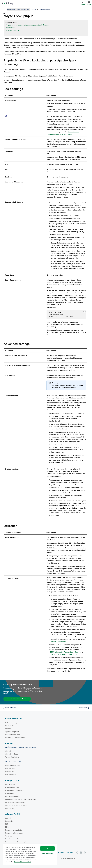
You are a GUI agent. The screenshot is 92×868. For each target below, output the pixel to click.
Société (8, 818)
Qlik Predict (9, 771)
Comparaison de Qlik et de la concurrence (21, 799)
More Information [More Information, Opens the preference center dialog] (47, 854)
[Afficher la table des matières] (4, 10)
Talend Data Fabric (12, 757)
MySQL (34, 10)
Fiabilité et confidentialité (14, 790)
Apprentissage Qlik (12, 732)
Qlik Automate (10, 774)
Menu (89, 4)
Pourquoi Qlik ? (11, 784)
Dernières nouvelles (13, 839)
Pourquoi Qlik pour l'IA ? (14, 796)
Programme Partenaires (14, 833)
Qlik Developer (11, 726)
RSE (7, 824)
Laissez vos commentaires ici (17, 699)
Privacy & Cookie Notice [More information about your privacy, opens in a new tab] (23, 862)
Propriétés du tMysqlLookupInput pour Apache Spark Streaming (28, 25)
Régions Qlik (10, 808)
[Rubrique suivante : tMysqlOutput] (69, 708)
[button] (84, 312)
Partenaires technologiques (15, 802)
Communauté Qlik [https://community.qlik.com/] (65, 853)
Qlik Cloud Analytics (12, 765)
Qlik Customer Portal (13, 735)
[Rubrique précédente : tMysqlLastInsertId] (23, 708)
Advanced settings (12, 30)
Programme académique (14, 830)
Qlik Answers (10, 768)
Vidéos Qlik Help (11, 723)
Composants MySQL (45, 10)
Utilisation (9, 33)
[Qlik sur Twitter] (77, 853)
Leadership (9, 821)
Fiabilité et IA (10, 793)
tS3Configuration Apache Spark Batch (63, 654)
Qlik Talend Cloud (12, 754)
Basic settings (11, 28)
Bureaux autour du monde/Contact (18, 842)
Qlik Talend (9, 751)
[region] (30, 854)
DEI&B (7, 827)
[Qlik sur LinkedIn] (81, 853)
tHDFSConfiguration (58, 641)
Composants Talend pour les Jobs (18, 10)
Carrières (9, 836)
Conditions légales (67, 858)
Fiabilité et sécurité (12, 787)
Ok (47, 848)
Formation (9, 729)
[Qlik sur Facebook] (85, 853)
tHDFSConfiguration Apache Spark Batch (64, 652)
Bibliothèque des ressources (16, 738)
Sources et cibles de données (16, 805)
